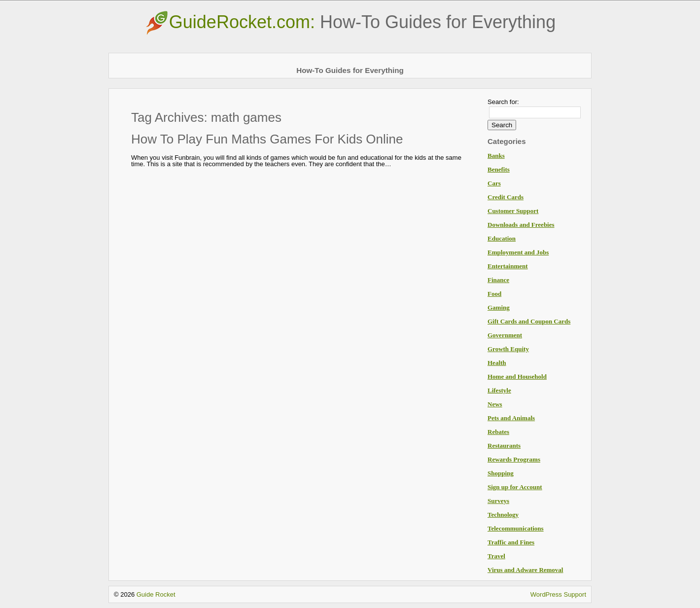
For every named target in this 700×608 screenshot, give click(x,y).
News (495, 404)
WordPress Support (558, 594)
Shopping (501, 473)
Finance (498, 280)
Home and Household (517, 376)
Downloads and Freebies (521, 225)
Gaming (499, 307)
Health (497, 363)
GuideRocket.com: (350, 22)
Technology (503, 515)
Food (494, 294)
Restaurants (504, 446)
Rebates (498, 432)
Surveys (498, 501)
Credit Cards (506, 197)
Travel (496, 556)
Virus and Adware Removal (525, 570)
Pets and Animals (511, 418)
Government (505, 335)
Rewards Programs (514, 459)
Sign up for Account (515, 487)
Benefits (499, 169)
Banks (496, 156)
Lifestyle (499, 390)
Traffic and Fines (511, 542)
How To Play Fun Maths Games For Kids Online (267, 139)
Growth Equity (508, 349)
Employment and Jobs (518, 252)
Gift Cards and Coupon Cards (529, 321)
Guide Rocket (156, 594)
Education (502, 238)
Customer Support (513, 211)
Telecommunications (516, 528)
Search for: (503, 102)
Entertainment (508, 266)
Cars (494, 183)
